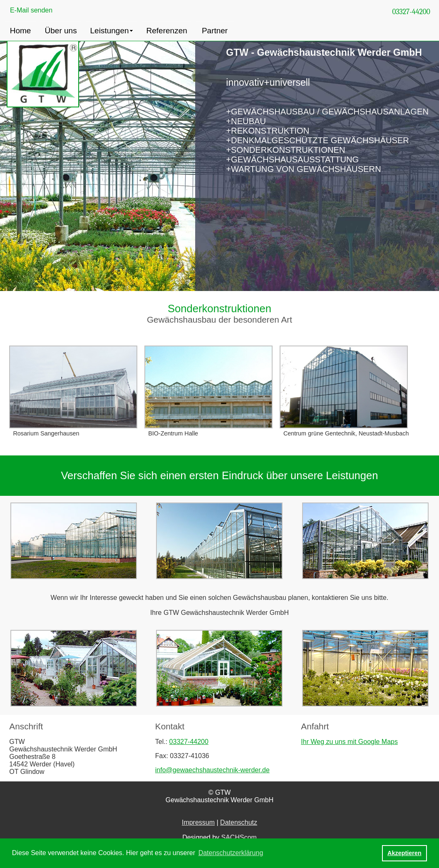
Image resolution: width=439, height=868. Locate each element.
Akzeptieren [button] (404, 853)
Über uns (61, 31)
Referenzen (167, 31)
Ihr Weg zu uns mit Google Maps (349, 742)
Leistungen (110, 31)
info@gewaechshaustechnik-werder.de (212, 770)
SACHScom (239, 837)
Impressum (198, 822)
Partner (215, 31)
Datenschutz (239, 822)
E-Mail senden (31, 10)
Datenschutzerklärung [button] (231, 853)
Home (21, 31)
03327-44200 (411, 12)
